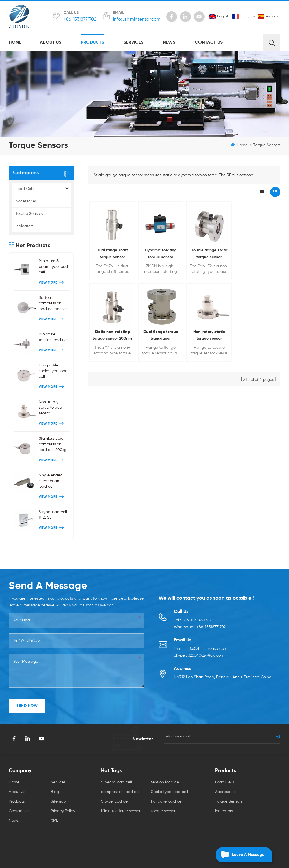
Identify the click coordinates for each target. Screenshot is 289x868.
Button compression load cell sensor (53, 305)
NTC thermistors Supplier (253, 830)
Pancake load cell (167, 785)
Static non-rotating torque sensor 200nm (256, 253)
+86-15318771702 (80, 19)
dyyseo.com (182, 853)
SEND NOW (27, 690)
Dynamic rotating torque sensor (160, 253)
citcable (199, 837)
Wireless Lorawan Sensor (168, 844)
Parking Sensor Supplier (45, 837)
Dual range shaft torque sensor (112, 253)
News (169, 43)
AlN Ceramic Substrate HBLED (66, 830)
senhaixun (217, 830)
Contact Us (209, 43)
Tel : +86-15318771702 (193, 604)
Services (133, 43)
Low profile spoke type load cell (53, 372)
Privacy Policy (63, 795)
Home (15, 43)
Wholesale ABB (172, 837)
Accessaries (26, 201)
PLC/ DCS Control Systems (94, 837)
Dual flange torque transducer (112, 335)
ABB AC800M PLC (138, 837)
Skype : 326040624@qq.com (199, 639)
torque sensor (163, 795)
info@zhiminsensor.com (137, 19)
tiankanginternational (115, 830)
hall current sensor (155, 830)
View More (52, 284)
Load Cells (25, 189)
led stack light (224, 837)
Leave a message (240, 855)
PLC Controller (189, 830)
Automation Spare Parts (120, 844)
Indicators (24, 226)
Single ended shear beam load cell (51, 482)
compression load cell (121, 776)
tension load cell (166, 766)
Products (92, 43)
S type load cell (115, 785)
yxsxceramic (253, 837)
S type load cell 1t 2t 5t (53, 516)
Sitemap (58, 785)
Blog (55, 776)
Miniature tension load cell (53, 339)
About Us (51, 43)
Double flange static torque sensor (208, 253)
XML (54, 805)
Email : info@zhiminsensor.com (201, 633)
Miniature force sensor (121, 795)
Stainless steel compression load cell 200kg (53, 446)
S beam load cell (116, 766)
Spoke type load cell (169, 776)
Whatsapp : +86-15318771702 (200, 611)
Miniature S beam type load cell (53, 268)
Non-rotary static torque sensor (160, 335)
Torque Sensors (29, 214)
